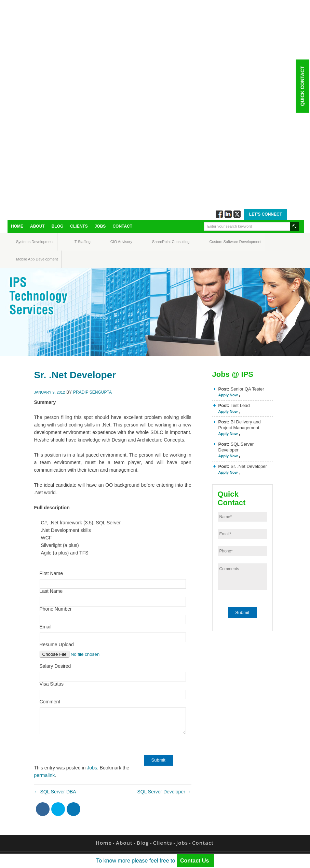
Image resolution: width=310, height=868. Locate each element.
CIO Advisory (115, 242)
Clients (79, 226)
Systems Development (22, 242)
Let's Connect (266, 214)
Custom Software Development (217, 242)
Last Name (51, 591)
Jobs (100, 226)
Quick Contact (302, 86)
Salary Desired (55, 666)
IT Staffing (78, 242)
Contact (122, 226)
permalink (45, 775)
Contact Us (195, 861)
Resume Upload (57, 644)
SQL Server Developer (164, 792)
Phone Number (56, 609)
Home (17, 226)
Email (46, 627)
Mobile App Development (23, 259)
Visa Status (52, 684)
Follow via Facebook (219, 214)
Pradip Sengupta (92, 392)
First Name (51, 573)
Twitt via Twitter (237, 214)
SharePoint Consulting (158, 242)
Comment (50, 702)
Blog (58, 226)
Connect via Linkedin (228, 214)
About (37, 226)
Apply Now (228, 395)
